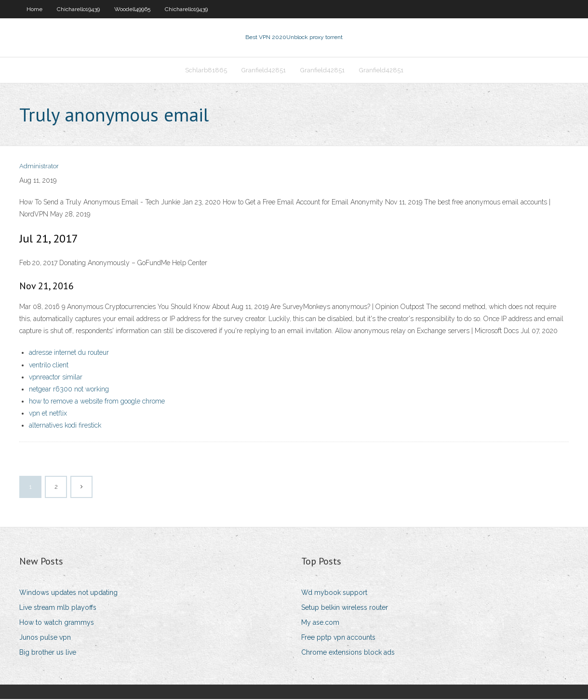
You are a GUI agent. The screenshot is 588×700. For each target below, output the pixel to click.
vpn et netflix (48, 414)
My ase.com (320, 623)
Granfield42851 (264, 71)
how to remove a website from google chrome (97, 402)
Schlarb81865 (206, 71)
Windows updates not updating (68, 593)
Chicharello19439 (78, 9)
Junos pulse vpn (45, 638)
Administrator (39, 168)
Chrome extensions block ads (348, 654)
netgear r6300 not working (69, 390)
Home (34, 9)
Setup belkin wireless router (345, 608)
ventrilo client (49, 366)
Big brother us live (48, 654)
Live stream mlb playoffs (58, 608)
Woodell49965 (132, 9)
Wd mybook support (334, 593)
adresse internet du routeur (69, 353)
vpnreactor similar (56, 378)
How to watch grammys (57, 623)
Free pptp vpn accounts (338, 638)
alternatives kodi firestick (65, 427)
